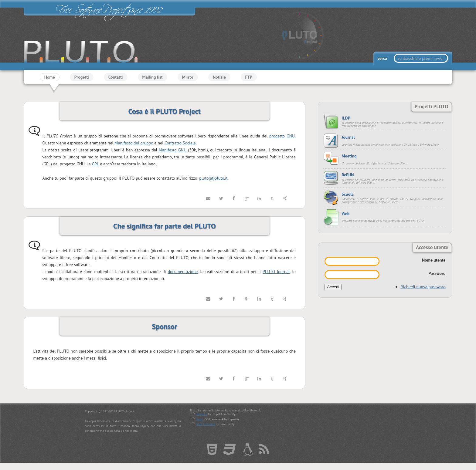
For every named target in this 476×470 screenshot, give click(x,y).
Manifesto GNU (173, 150)
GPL (95, 164)
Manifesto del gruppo (134, 143)
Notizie (219, 77)
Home (50, 77)
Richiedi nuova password (423, 287)
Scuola (348, 194)
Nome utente (434, 260)
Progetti (82, 77)
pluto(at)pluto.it (213, 178)
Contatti (116, 77)
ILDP (346, 118)
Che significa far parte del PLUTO (165, 226)
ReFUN (348, 175)
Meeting (349, 156)
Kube (200, 419)
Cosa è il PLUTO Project (164, 111)
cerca (383, 58)
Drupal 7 (202, 414)
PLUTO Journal (276, 272)
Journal (348, 137)
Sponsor (164, 326)
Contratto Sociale (180, 143)
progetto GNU (282, 136)
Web (345, 214)
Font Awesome (206, 424)
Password (437, 273)
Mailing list (153, 77)
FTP (249, 77)
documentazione (183, 272)
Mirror (188, 77)
